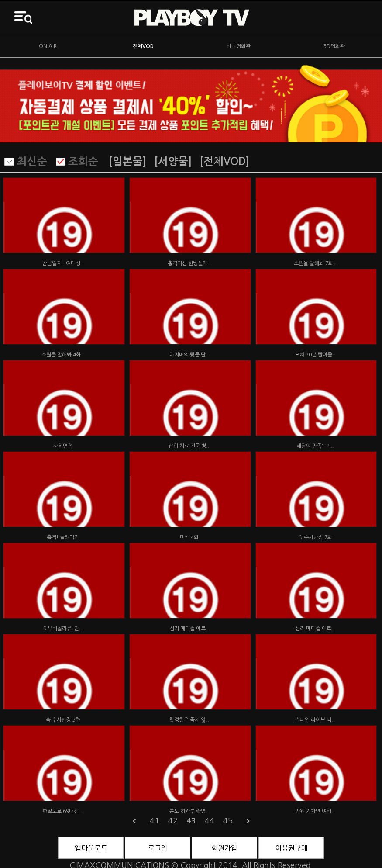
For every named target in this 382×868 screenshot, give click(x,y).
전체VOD (143, 46)
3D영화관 (334, 46)
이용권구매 (291, 848)
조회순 (83, 162)
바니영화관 (239, 46)
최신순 (32, 162)
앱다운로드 (91, 848)
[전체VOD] (224, 162)
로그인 (158, 848)
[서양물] (173, 162)
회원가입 (224, 848)
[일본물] (127, 162)
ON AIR (48, 46)
